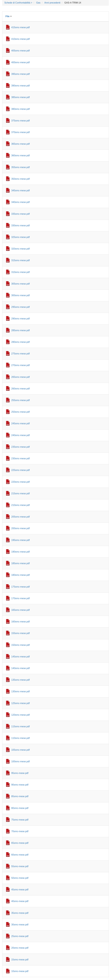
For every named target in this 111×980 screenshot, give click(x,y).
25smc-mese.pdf (20, 936)
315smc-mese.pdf (20, 260)
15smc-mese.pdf (20, 960)
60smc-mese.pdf (20, 855)
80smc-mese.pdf (20, 808)
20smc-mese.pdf (20, 948)
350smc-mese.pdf (20, 179)
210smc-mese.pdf (20, 505)
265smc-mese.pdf (20, 377)
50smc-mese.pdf (20, 878)
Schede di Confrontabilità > (18, 3)
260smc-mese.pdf (20, 389)
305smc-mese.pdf (20, 284)
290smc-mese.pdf (20, 319)
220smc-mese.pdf (20, 482)
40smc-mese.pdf (20, 901)
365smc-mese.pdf (20, 144)
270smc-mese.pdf (20, 365)
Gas (38, 3)
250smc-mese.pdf (20, 412)
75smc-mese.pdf (20, 820)
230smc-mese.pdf (20, 458)
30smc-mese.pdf (20, 925)
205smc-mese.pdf (20, 517)
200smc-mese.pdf (20, 528)
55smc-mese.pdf (20, 866)
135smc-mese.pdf (20, 680)
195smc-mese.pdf (20, 540)
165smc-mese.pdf (20, 610)
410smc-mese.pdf (20, 39)
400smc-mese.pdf (20, 62)
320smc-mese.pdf (20, 249)
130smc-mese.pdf (20, 691)
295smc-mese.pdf (20, 307)
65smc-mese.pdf (20, 843)
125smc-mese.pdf (20, 703)
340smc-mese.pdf (20, 202)
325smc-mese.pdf (20, 237)
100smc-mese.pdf (20, 761)
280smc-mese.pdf (20, 342)
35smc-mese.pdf (20, 913)
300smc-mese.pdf (20, 295)
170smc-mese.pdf (20, 598)
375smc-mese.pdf (20, 121)
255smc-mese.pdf (20, 400)
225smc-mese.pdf (20, 470)
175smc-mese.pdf (20, 587)
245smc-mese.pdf (20, 423)
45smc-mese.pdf (20, 890)
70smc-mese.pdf (20, 831)
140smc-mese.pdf (20, 668)
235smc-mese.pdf (20, 447)
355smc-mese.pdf (20, 167)
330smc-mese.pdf (20, 226)
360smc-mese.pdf (20, 155)
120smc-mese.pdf (20, 715)
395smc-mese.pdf (20, 74)
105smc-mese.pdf (20, 750)
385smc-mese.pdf (20, 97)
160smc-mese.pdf (20, 622)
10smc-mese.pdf (20, 971)
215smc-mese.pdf (20, 493)
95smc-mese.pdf (20, 773)
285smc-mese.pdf (20, 330)
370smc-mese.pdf (20, 132)
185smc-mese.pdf (20, 563)
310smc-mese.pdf (20, 272)
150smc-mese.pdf (20, 645)
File (9, 16)
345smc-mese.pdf (20, 190)
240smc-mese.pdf (20, 435)
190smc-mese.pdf (20, 552)
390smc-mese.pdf (20, 86)
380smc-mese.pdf (20, 109)
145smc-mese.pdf (20, 657)
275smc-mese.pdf (20, 354)
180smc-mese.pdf (20, 575)
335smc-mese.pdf (20, 214)
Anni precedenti (52, 3)
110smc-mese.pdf (20, 738)
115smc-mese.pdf (20, 726)
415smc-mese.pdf (20, 27)
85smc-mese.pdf (20, 796)
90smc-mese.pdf (20, 785)
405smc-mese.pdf (20, 51)
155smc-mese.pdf (20, 633)
